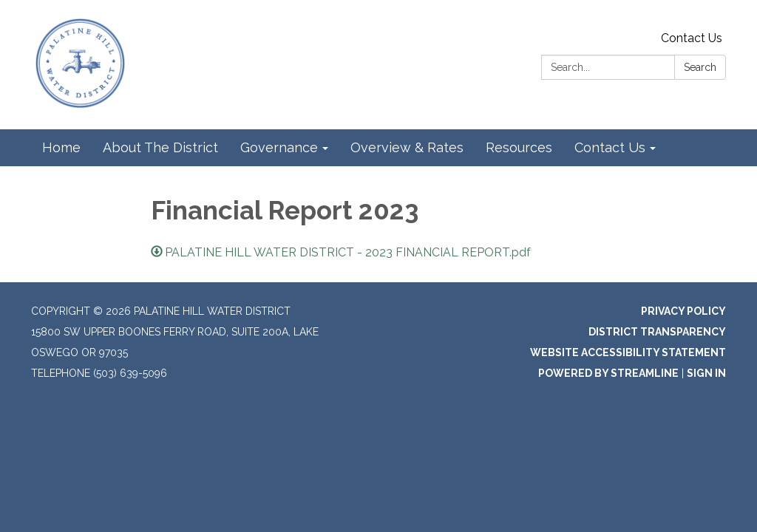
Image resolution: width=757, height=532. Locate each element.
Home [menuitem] (61, 147)
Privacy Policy (683, 311)
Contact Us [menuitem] (610, 147)
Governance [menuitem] (279, 147)
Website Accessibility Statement (628, 352)
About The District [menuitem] (160, 147)
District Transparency (657, 332)
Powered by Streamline (608, 373)
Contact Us (692, 38)
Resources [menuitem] (519, 147)
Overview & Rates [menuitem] (407, 147)
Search (700, 67)
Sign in (706, 373)
